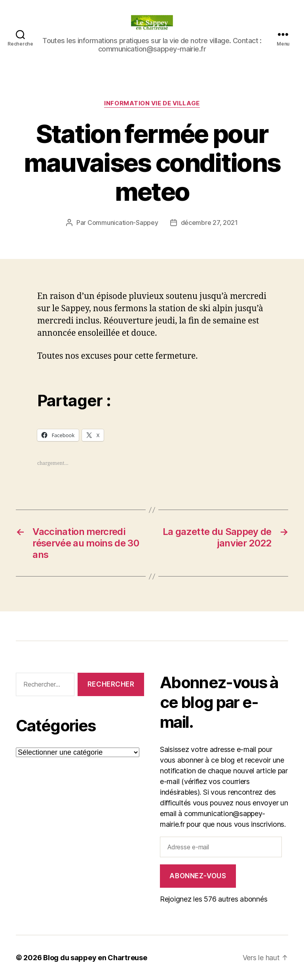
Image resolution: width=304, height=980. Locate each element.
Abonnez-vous (198, 876)
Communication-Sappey (123, 223)
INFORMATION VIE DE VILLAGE (152, 103)
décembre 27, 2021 (209, 223)
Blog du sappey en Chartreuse (95, 958)
